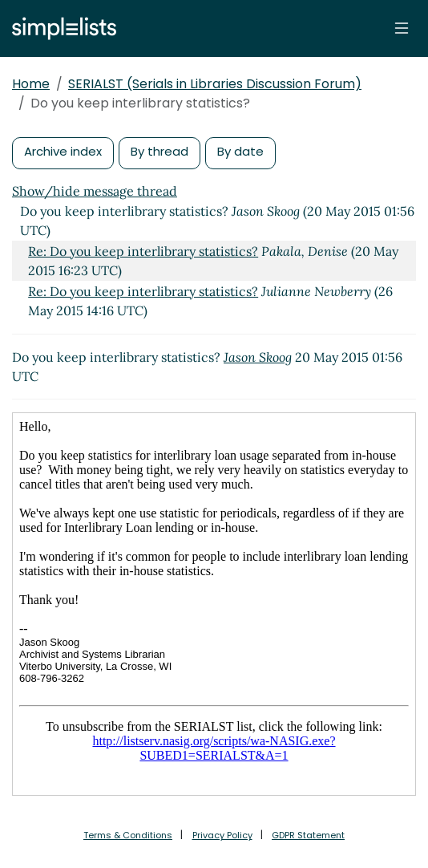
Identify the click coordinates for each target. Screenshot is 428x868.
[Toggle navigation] (402, 28)
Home (31, 84)
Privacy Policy (222, 835)
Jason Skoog (258, 357)
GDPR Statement (308, 835)
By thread (159, 151)
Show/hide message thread (95, 191)
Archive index (63, 151)
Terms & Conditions (128, 835)
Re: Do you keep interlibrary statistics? (143, 251)
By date (240, 151)
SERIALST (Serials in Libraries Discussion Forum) (215, 84)
